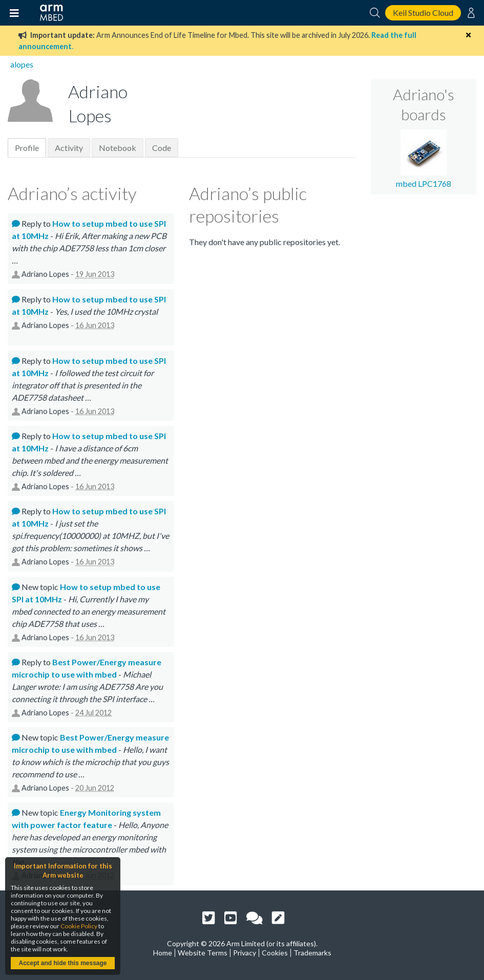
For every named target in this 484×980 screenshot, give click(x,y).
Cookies (275, 953)
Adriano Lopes (45, 274)
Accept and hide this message (62, 963)
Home (163, 953)
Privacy (245, 953)
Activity (69, 148)
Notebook (118, 148)
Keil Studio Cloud (423, 13)
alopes (22, 64)
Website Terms (203, 953)
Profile (27, 148)
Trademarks (312, 953)
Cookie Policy (79, 926)
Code (162, 148)
